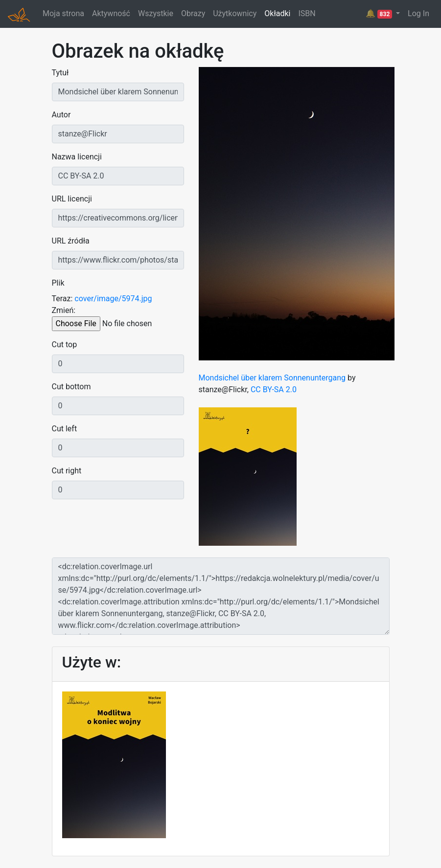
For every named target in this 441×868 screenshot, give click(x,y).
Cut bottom (71, 387)
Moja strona (63, 13)
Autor (61, 115)
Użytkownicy (235, 13)
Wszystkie (156, 13)
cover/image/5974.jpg (113, 299)
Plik (58, 283)
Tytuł (60, 73)
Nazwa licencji (77, 157)
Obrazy (193, 13)
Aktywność (111, 13)
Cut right (67, 471)
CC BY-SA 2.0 (274, 389)
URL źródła (71, 241)
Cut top (65, 345)
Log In (418, 13)
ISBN (307, 13)
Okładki (277, 13)
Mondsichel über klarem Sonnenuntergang (272, 378)
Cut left (65, 429)
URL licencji (72, 199)
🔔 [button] (380, 14)
